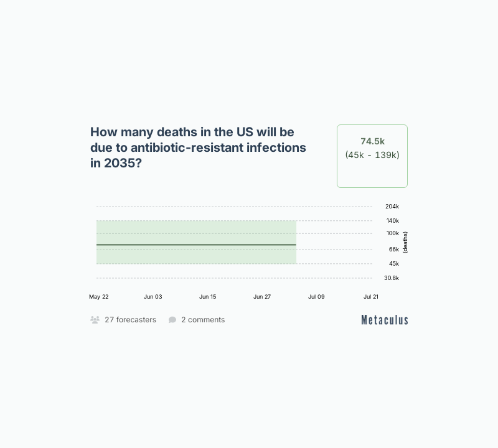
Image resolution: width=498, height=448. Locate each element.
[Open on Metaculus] (385, 320)
